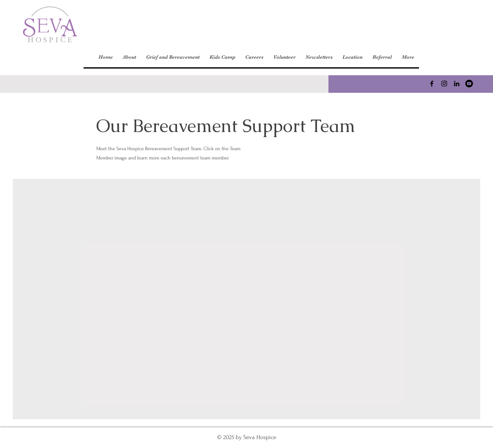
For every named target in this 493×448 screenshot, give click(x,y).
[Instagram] (444, 84)
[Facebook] (432, 84)
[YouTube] (469, 84)
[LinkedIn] (457, 84)
